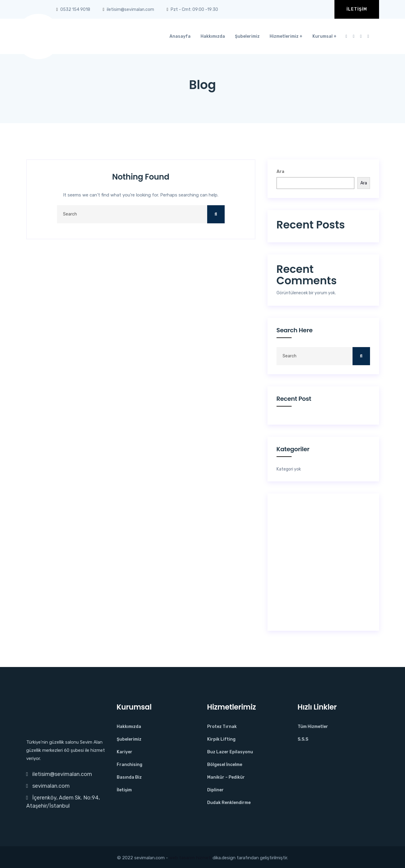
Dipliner (215, 790)
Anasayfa (180, 36)
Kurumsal (323, 36)
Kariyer (125, 752)
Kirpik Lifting (221, 739)
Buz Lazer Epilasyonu (230, 752)
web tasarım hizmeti (190, 858)
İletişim (357, 9)
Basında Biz (129, 777)
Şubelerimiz (247, 36)
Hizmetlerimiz (284, 36)
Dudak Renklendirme (229, 803)
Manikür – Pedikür (226, 777)
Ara (280, 172)
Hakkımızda (213, 36)
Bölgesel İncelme (225, 765)
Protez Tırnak (222, 727)
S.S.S (303, 739)
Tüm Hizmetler (313, 727)
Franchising (130, 765)
